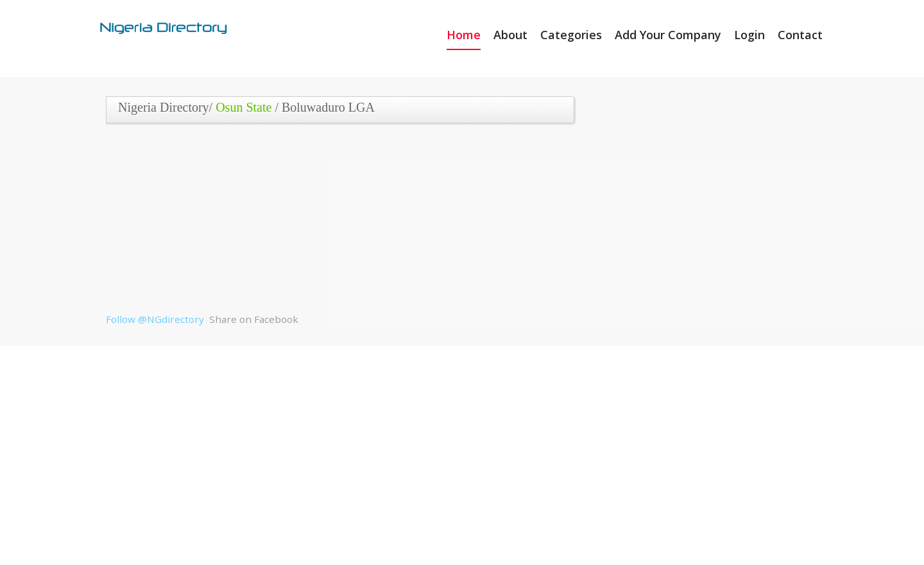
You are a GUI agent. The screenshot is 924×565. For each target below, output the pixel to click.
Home (464, 35)
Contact (800, 35)
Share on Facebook (254, 319)
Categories (571, 35)
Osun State (244, 107)
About (510, 35)
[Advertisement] (335, 223)
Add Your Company (668, 35)
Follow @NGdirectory (155, 319)
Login (749, 35)
